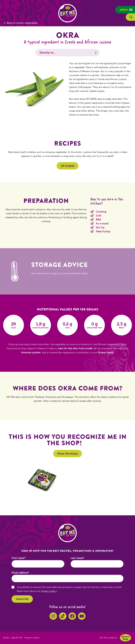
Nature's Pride (126, 638)
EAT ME (67, 13)
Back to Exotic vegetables (22, 23)
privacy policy (49, 591)
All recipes (67, 166)
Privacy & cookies (32, 638)
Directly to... (47, 53)
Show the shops (67, 454)
